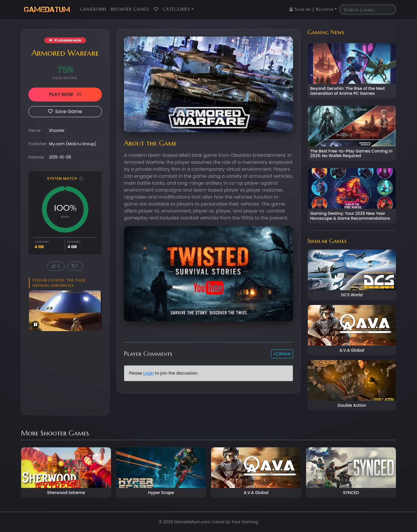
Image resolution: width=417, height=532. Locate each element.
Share (282, 354)
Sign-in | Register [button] (311, 9)
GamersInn (93, 9)
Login (148, 373)
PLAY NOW (65, 94)
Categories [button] (177, 9)
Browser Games (130, 9)
